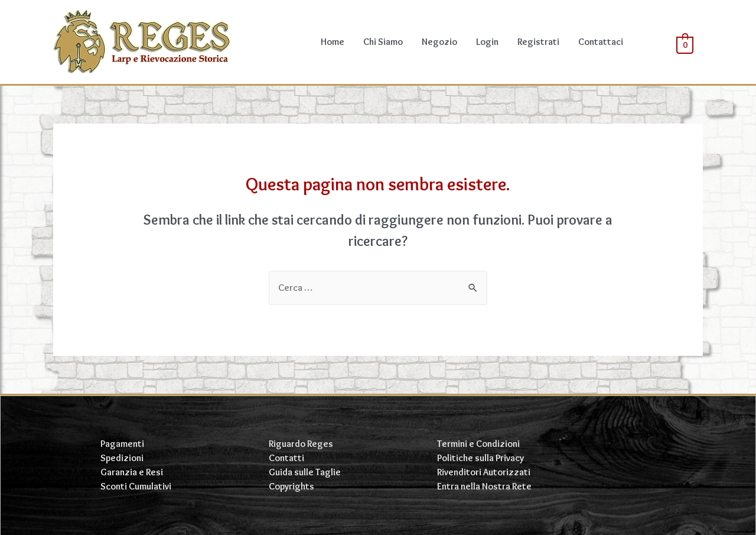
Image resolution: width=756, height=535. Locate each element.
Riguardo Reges (301, 444)
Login (487, 42)
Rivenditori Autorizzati (484, 472)
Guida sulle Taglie (305, 472)
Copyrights (291, 486)
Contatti (286, 458)
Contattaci (601, 42)
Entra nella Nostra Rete (484, 486)
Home (333, 42)
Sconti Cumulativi (136, 486)
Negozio (439, 42)
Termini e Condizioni (478, 444)
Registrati (538, 42)
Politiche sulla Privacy (480, 458)
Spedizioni (122, 458)
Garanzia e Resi (132, 472)
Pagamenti (122, 444)
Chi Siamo (383, 42)
